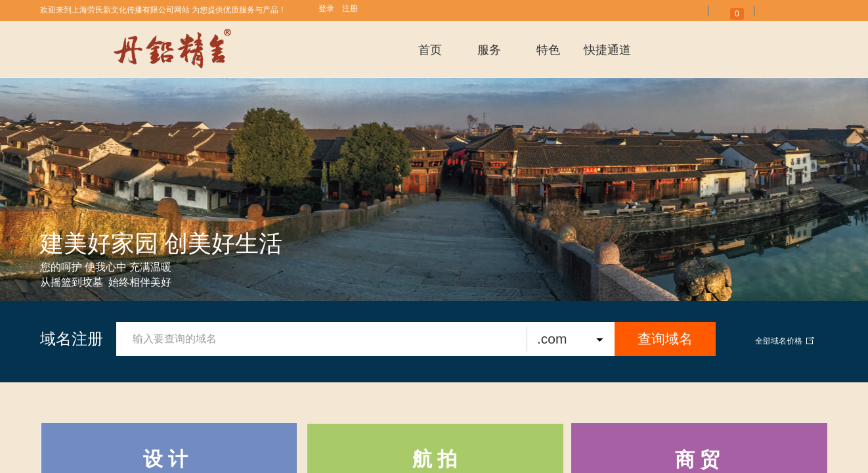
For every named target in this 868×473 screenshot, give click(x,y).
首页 (430, 50)
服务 (489, 50)
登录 (326, 9)
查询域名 (665, 339)
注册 (350, 9)
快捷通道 (607, 50)
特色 (548, 50)
